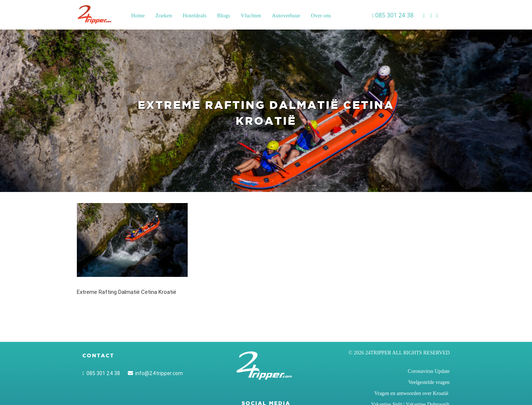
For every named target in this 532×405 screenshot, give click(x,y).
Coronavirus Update (429, 371)
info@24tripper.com (155, 373)
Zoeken (164, 16)
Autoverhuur (286, 16)
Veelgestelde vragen (429, 382)
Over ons (321, 16)
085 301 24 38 (101, 373)
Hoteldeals (195, 16)
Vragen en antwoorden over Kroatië (412, 393)
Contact (98, 356)
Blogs (224, 16)
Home (138, 16)
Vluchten (251, 16)
